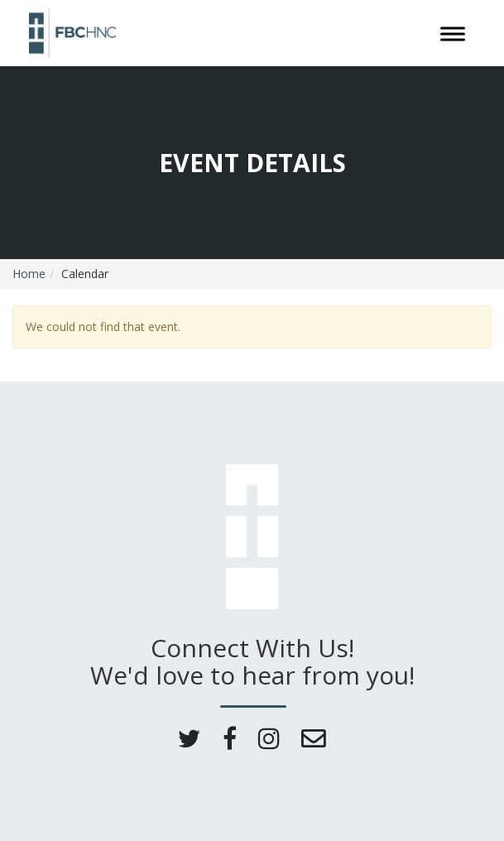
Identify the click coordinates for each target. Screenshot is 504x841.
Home (29, 274)
